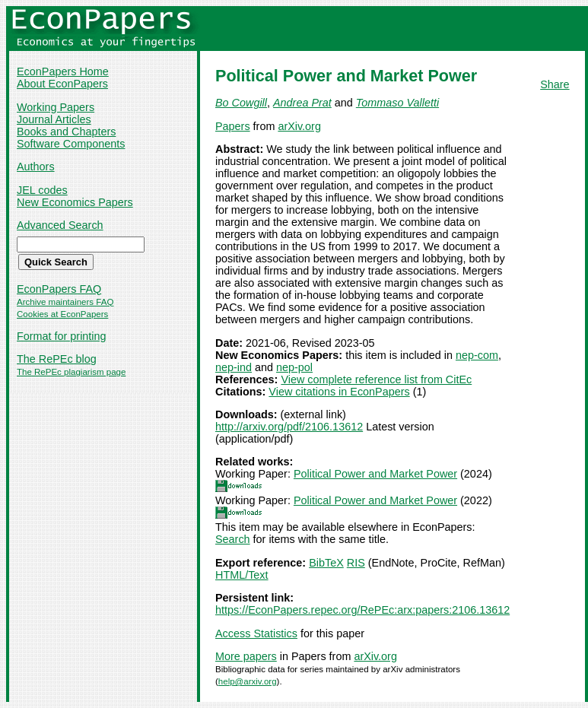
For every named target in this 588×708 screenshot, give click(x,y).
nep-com (477, 355)
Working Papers (56, 107)
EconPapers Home (63, 71)
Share (555, 84)
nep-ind (234, 367)
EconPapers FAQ (59, 289)
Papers (233, 126)
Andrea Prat (302, 103)
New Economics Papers (75, 202)
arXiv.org (299, 126)
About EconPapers (62, 84)
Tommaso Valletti (397, 103)
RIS (356, 563)
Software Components (71, 144)
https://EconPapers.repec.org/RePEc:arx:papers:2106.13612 (362, 610)
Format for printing (62, 336)
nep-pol (294, 367)
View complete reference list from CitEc (376, 379)
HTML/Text (242, 575)
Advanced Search (60, 225)
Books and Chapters (66, 132)
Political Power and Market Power (375, 474)
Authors (36, 167)
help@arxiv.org (248, 681)
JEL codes (42, 190)
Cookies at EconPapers (62, 314)
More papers (246, 656)
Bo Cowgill (241, 103)
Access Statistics (256, 633)
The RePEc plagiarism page (71, 372)
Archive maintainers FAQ (65, 302)
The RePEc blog (57, 359)
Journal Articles (54, 119)
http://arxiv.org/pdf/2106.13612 (289, 427)
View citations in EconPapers (339, 392)
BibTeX (326, 563)
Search (233, 539)
